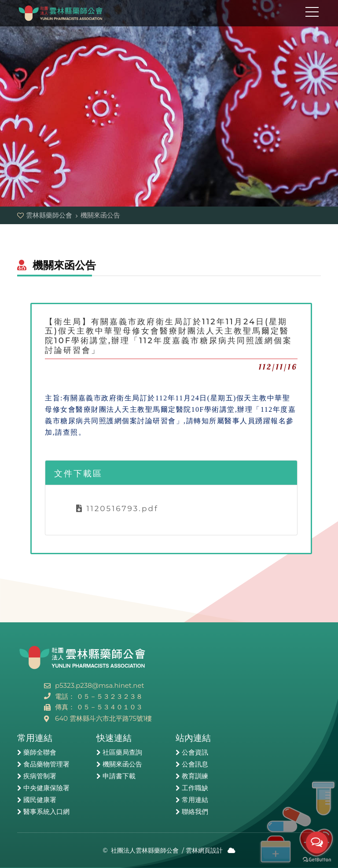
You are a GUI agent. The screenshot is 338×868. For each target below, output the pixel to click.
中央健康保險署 (46, 788)
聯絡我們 (195, 812)
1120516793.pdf (117, 508)
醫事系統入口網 (46, 812)
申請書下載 (119, 776)
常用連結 (195, 800)
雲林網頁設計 (204, 850)
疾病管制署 (40, 776)
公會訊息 (195, 764)
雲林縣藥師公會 (61, 13)
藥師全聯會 (40, 752)
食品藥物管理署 (46, 764)
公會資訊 (195, 752)
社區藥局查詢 (122, 752)
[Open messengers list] (317, 843)
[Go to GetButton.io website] (317, 859)
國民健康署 (40, 800)
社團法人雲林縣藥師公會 (145, 850)
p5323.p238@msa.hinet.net (100, 685)
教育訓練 (195, 776)
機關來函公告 (122, 764)
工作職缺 (195, 788)
